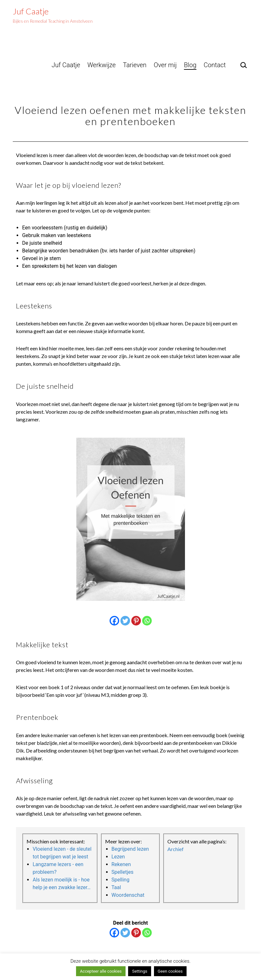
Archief (176, 849)
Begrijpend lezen (130, 849)
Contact (215, 65)
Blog (190, 65)
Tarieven (135, 65)
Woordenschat (128, 895)
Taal (116, 887)
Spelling (120, 880)
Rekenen (121, 864)
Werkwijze (101, 65)
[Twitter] (125, 621)
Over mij (165, 65)
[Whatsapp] (147, 621)
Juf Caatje (31, 11)
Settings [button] (139, 971)
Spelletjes (123, 872)
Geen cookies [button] (170, 971)
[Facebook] (114, 621)
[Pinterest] (136, 621)
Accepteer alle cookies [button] (101, 971)
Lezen (118, 857)
